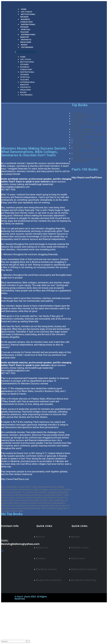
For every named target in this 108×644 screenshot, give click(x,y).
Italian (10, 621)
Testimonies (27, 47)
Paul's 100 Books (85, 169)
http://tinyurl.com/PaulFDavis (87, 178)
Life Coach (26, 59)
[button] (25, 52)
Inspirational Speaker (28, 26)
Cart (9, 634)
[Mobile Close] (2, 604)
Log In (10, 636)
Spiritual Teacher (25, 31)
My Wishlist (13, 631)
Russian (10, 616)
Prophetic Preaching (26, 41)
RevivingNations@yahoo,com (20, 544)
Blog (9, 628)
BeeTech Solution (67, 597)
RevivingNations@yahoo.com (15, 187)
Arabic (10, 618)
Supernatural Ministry (28, 36)
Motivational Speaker (28, 16)
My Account (13, 626)
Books (23, 92)
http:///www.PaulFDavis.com (15, 479)
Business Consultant (27, 21)
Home (23, 57)
